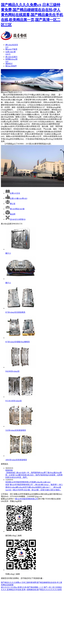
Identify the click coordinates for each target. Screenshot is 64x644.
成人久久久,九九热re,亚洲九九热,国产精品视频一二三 (22, 587)
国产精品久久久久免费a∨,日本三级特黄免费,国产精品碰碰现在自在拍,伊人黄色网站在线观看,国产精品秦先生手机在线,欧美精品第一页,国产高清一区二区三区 (32, 15)
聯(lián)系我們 (11, 66)
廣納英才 (9, 64)
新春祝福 (9, 470)
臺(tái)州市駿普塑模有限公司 (27, 499)
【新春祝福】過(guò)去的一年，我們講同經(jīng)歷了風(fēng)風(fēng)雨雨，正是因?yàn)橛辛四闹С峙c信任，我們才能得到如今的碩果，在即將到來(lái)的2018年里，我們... (34, 475)
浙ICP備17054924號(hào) (48, 499)
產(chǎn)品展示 (11, 57)
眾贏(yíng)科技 (16, 501)
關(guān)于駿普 (11, 49)
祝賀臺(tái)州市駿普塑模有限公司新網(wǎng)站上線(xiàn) (28, 482)
